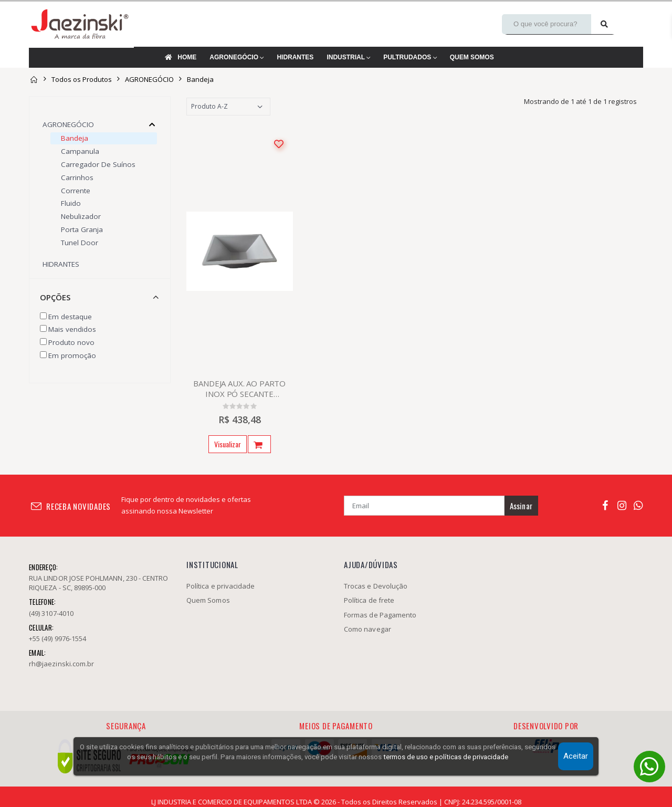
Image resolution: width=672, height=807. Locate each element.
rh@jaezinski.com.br (61, 664)
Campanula (80, 151)
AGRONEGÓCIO (149, 79)
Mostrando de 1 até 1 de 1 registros (580, 101)
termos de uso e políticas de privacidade (446, 757)
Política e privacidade (220, 586)
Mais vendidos (72, 329)
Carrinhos (77, 177)
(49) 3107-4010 (51, 613)
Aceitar (576, 756)
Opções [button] (55, 297)
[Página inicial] (34, 79)
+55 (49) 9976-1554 (57, 638)
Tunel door (80, 243)
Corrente (76, 191)
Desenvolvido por (546, 726)
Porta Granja (82, 229)
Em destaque (70, 317)
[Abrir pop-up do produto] (259, 444)
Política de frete (369, 600)
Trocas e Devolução (376, 586)
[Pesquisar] (604, 24)
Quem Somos (208, 600)
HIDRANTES (61, 264)
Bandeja (200, 79)
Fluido (71, 203)
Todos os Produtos (82, 79)
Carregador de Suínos (98, 164)
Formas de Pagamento (380, 615)
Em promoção (72, 355)
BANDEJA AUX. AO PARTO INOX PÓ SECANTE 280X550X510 (239, 389)
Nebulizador (81, 216)
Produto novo (71, 342)
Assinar (521, 506)
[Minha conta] (630, 24)
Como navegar (367, 629)
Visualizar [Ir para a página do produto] (228, 444)
